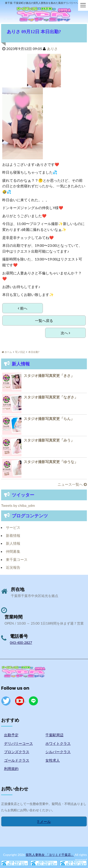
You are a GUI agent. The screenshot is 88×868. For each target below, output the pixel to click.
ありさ (52, 49)
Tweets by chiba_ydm (18, 505)
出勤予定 (11, 735)
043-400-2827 (21, 643)
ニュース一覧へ (72, 484)
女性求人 (53, 760)
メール (44, 821)
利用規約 (11, 769)
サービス (13, 527)
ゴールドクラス (17, 760)
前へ (23, 308)
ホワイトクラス (58, 743)
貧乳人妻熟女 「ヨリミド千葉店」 (50, 855)
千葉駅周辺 (54, 735)
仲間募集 (13, 551)
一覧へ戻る (44, 320)
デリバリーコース (19, 743)
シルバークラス (58, 752)
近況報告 (13, 567)
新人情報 (13, 543)
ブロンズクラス (17, 752)
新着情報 (13, 535)
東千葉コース (17, 559)
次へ (65, 333)
